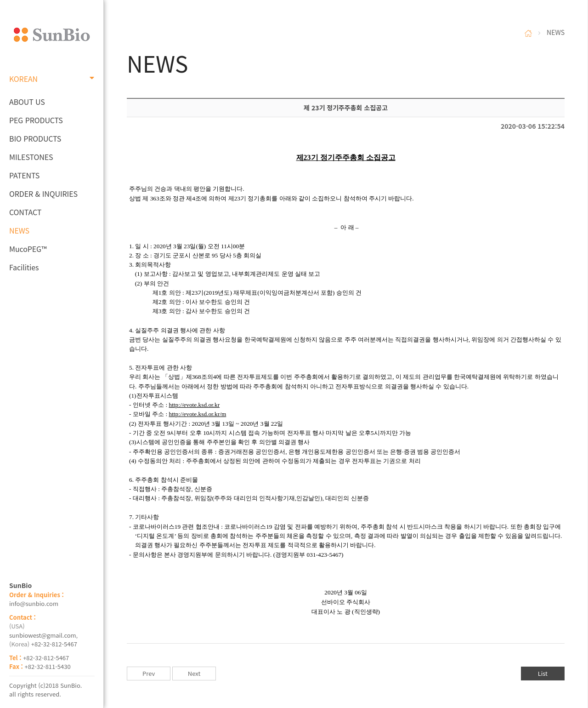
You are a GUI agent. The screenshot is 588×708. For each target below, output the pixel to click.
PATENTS (24, 175)
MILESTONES (31, 157)
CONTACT (25, 212)
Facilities (24, 267)
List (543, 673)
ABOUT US (27, 102)
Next (194, 673)
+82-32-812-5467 (54, 644)
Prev (149, 673)
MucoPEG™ (28, 249)
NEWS (19, 230)
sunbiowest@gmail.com (43, 635)
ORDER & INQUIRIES (43, 194)
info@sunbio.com (34, 603)
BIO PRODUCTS (35, 138)
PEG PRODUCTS (36, 120)
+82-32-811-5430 (48, 666)
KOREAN (52, 79)
